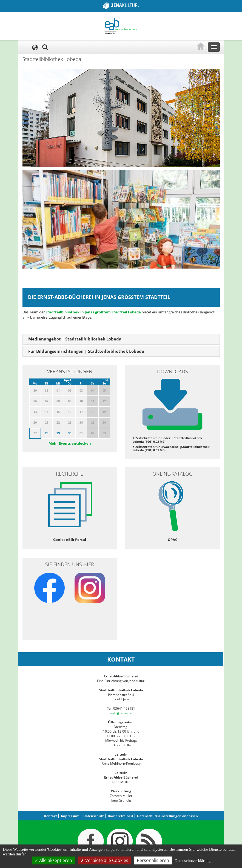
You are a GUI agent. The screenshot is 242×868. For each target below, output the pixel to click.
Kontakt (51, 816)
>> (107, 380)
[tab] (121, 339)
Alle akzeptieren (53, 860)
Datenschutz (94, 816)
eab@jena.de (121, 713)
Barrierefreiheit (120, 816)
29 (58, 433)
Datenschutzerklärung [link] (193, 861)
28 (47, 433)
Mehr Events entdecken (70, 443)
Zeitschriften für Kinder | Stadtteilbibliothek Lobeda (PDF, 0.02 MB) (167, 440)
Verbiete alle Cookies (104, 860)
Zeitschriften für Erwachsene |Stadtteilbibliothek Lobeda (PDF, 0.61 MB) (171, 448)
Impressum (70, 816)
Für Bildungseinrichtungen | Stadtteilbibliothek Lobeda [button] (86, 351)
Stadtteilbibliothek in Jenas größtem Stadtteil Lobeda (93, 312)
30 (70, 433)
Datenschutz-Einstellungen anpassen (167, 816)
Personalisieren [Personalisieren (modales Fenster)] (153, 860)
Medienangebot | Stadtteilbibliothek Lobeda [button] (75, 339)
